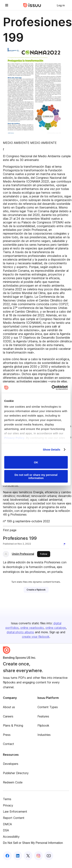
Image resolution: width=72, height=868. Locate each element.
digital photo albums (20, 632)
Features (43, 716)
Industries (44, 735)
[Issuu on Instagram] (38, 856)
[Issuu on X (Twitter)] (28, 856)
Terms (7, 799)
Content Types (48, 707)
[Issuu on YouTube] (49, 856)
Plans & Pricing (13, 725)
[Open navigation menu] (7, 5)
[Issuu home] (32, 5)
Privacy (8, 805)
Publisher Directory (16, 773)
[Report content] (65, 544)
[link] (61, 5)
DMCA (7, 824)
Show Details (52, 450)
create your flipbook (36, 637)
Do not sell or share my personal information (36, 476)
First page (10, 530)
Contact (8, 744)
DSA (6, 830)
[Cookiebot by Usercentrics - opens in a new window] (52, 388)
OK (36, 462)
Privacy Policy (14, 438)
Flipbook (43, 725)
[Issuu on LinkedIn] (18, 856)
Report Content (14, 818)
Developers (11, 764)
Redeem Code (13, 782)
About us (9, 707)
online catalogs (56, 628)
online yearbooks (32, 628)
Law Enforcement (15, 811)
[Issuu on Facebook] (7, 856)
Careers (8, 716)
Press (7, 735)
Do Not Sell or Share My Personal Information (33, 843)
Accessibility (11, 837)
